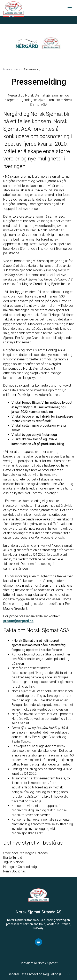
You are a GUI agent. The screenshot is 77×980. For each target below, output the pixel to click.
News (17, 70)
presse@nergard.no (18, 621)
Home (6, 70)
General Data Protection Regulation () (39, 974)
